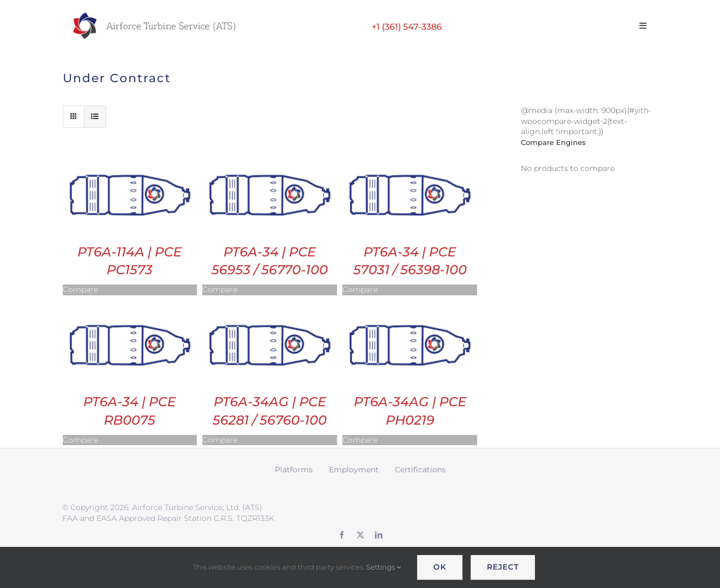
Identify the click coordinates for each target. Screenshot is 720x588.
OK (440, 567)
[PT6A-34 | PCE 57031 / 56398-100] (410, 155)
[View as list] (95, 117)
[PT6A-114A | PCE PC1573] (130, 155)
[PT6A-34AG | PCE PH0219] (410, 306)
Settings (384, 567)
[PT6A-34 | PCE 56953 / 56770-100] (270, 155)
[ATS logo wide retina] (154, 16)
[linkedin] (379, 535)
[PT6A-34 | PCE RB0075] (130, 306)
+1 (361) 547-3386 (407, 27)
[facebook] (342, 535)
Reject (503, 567)
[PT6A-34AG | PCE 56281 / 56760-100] (270, 306)
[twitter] (360, 535)
